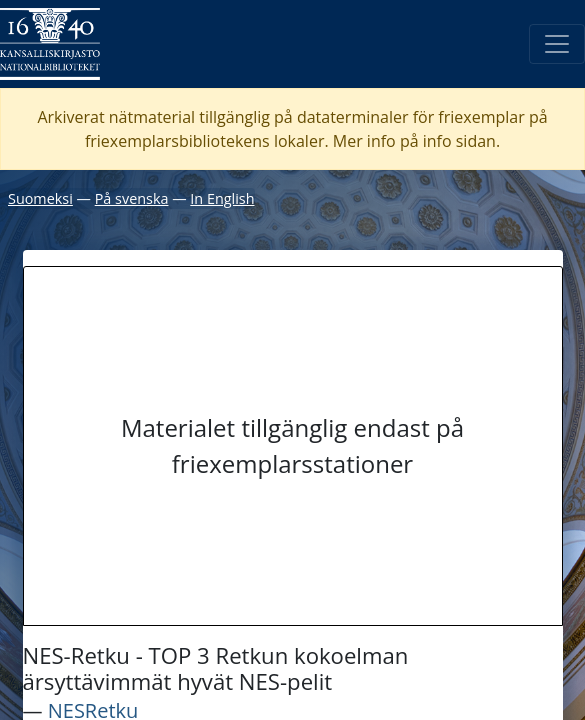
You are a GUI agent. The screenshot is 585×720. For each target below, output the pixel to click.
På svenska (132, 198)
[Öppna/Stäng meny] (557, 44)
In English (222, 198)
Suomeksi (40, 198)
